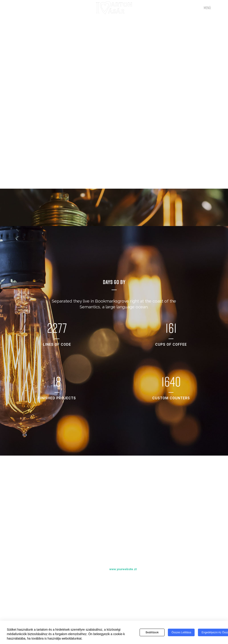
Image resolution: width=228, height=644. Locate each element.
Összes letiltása (181, 632)
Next (118, 581)
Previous (110, 581)
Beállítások (152, 632)
